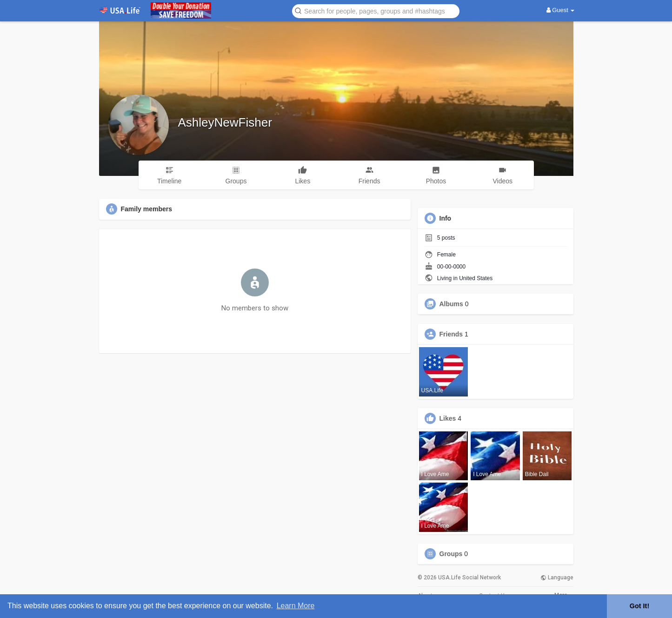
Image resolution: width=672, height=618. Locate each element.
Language (557, 578)
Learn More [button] (296, 606)
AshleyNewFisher (225, 122)
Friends (451, 334)
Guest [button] (561, 10)
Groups (451, 554)
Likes (448, 418)
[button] (376, 10)
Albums (451, 304)
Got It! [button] (639, 606)
